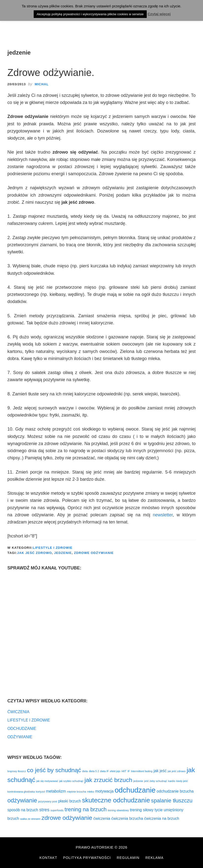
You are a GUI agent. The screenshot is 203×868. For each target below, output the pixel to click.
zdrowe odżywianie (94, 553)
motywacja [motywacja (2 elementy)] (104, 791)
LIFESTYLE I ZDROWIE (52, 548)
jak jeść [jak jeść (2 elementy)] (160, 771)
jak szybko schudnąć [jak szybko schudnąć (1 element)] (71, 781)
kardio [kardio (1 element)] (172, 781)
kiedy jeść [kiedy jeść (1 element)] (182, 781)
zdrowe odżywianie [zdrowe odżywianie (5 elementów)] (67, 818)
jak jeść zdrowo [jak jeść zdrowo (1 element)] (177, 771)
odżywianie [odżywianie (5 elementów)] (22, 800)
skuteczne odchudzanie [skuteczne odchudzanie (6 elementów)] (116, 800)
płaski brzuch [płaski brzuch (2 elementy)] (70, 801)
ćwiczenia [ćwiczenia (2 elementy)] (102, 818)
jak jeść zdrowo (34, 553)
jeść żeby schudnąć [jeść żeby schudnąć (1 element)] (156, 781)
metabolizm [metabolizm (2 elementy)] (56, 791)
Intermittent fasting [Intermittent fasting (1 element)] (142, 771)
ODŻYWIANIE (20, 737)
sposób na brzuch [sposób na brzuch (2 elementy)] (23, 810)
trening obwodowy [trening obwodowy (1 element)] (118, 810)
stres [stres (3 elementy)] (44, 810)
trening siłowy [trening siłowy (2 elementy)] (142, 810)
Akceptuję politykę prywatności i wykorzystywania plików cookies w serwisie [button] (90, 14)
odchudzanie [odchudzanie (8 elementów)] (135, 790)
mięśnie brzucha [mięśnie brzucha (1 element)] (76, 792)
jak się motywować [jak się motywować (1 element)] (47, 781)
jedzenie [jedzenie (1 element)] (138, 781)
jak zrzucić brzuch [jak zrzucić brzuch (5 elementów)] (108, 780)
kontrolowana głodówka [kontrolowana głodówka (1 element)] (21, 792)
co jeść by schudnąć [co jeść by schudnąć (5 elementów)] (54, 770)
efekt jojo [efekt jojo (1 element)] (115, 771)
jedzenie (63, 553)
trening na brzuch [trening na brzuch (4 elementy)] (86, 809)
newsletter (163, 515)
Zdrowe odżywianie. (51, 72)
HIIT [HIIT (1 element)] (124, 771)
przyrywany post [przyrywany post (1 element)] (48, 801)
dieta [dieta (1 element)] (85, 771)
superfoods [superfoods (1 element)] (57, 810)
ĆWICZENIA (18, 712)
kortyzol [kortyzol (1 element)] (40, 792)
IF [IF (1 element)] (129, 771)
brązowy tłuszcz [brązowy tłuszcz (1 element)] (17, 771)
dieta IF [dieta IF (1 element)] (104, 771)
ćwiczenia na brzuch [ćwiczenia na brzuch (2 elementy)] (162, 818)
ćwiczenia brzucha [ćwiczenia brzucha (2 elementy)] (127, 818)
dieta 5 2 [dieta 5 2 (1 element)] (94, 771)
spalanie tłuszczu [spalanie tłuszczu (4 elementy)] (172, 801)
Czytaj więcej (159, 14)
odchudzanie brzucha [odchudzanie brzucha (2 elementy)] (175, 791)
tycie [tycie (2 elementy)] (159, 810)
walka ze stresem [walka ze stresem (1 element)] (30, 819)
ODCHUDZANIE (22, 729)
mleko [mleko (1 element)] (90, 792)
